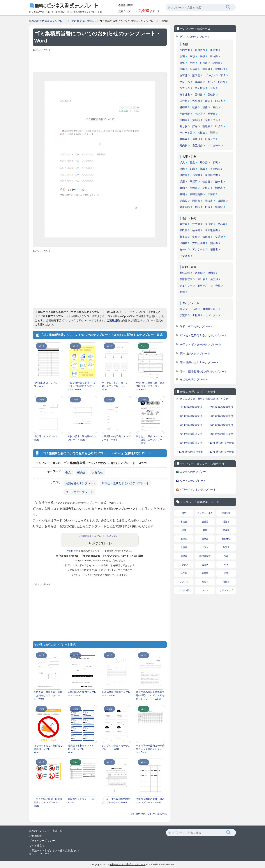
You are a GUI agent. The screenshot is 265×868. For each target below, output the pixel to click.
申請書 (206, 69)
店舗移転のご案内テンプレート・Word (82, 694)
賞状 (197, 207)
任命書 (206, 182)
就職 (202, 169)
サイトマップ (226, 590)
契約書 (194, 188)
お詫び (222, 82)
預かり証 (185, 114)
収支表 (183, 237)
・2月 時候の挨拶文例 (220, 407)
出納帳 (183, 243)
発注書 (183, 224)
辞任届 (206, 188)
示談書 (209, 201)
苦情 (223, 75)
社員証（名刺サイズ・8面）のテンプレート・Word (80, 749)
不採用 (194, 182)
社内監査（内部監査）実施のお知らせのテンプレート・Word (48, 695)
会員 (218, 286)
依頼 (192, 56)
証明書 (196, 75)
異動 (182, 188)
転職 (192, 169)
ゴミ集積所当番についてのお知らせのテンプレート (100, 536)
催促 (215, 107)
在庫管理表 (186, 279)
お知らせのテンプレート (81, 483)
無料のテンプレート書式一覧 (151, 814)
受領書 (199, 95)
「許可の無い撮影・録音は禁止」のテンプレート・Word (48, 802)
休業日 (196, 139)
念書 (226, 573)
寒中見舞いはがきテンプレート (199, 362)
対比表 (183, 139)
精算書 (214, 249)
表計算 (199, 114)
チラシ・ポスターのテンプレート (201, 344)
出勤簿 (211, 273)
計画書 (216, 63)
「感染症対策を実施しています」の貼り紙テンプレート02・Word (82, 386)
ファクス (184, 565)
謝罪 (213, 133)
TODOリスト (210, 309)
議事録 (199, 273)
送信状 (196, 120)
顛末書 (219, 101)
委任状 (211, 95)
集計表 (201, 279)
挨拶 (202, 56)
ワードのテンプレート (79, 492)
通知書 (226, 522)
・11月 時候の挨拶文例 (189, 452)
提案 (182, 69)
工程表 (196, 315)
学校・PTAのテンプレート (196, 326)
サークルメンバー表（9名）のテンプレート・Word (114, 386)
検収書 (196, 230)
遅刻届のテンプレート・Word (47, 438)
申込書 (214, 56)
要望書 (211, 114)
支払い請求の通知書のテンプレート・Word (82, 438)
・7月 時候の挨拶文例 (190, 434)
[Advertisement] (100, 61)
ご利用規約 (113, 320)
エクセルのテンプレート (194, 472)
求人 (182, 162)
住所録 (214, 279)
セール (183, 249)
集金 (195, 237)
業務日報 (185, 273)
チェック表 (186, 286)
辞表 (215, 162)
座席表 (211, 194)
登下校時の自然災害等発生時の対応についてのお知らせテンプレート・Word (150, 695)
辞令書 (204, 162)
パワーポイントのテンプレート (198, 489)
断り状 (183, 126)
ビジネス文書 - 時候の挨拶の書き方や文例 (204, 399)
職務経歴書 (211, 175)
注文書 (196, 224)
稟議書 (199, 82)
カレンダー (211, 315)
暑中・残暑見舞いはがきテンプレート (203, 371)
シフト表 (185, 88)
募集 (192, 162)
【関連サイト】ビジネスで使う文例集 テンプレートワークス (54, 852)
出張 (182, 63)
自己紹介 (197, 145)
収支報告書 (211, 230)
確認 (208, 101)
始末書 (219, 182)
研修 (205, 107)
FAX (226, 565)
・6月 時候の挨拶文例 (220, 425)
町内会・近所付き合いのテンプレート (126, 483)
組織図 (183, 201)
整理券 (206, 126)
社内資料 (200, 50)
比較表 (201, 133)
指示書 (194, 69)
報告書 (214, 50)
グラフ (205, 547)
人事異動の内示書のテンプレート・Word (116, 438)
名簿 (182, 292)
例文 (73, 21)
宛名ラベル (211, 120)
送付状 (183, 101)
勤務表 (219, 188)
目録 (208, 207)
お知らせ (92, 21)
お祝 (213, 88)
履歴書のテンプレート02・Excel (82, 801)
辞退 (195, 126)
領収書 (183, 230)
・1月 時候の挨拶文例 (190, 407)
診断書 (222, 201)
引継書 (183, 107)
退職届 (183, 175)
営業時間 (220, 69)
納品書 (222, 224)
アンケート (199, 249)
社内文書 (185, 50)
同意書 (196, 201)
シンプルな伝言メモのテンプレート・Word (116, 747)
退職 (182, 169)
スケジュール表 (189, 309)
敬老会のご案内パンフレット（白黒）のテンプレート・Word (150, 440)
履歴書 (196, 175)
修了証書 (185, 95)
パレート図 (186, 133)
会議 (182, 56)
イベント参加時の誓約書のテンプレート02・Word (116, 801)
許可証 (183, 75)
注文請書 (185, 256)
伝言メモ (210, 139)
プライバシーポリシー (42, 841)
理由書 (183, 120)
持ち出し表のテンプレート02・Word (48, 385)
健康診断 (185, 207)
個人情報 (200, 88)
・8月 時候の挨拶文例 (220, 434)
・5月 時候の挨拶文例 (190, 425)
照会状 (196, 101)
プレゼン (210, 75)
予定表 (183, 315)
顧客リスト (204, 286)
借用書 (206, 237)
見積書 (209, 224)
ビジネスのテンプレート (195, 37)
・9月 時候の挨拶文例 (190, 443)
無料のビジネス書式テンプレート (48, 21)
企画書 (204, 63)
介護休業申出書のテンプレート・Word (116, 694)
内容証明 (226, 513)
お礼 (210, 82)
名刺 (182, 194)
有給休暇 (215, 169)
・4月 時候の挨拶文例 (220, 416)
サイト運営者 (37, 846)
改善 (195, 107)
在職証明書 (196, 194)
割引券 (214, 243)
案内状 (183, 145)
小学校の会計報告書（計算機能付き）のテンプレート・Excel (150, 386)
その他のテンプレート (194, 379)
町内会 (81, 21)
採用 (182, 182)
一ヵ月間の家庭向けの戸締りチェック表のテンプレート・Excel (150, 749)
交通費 (219, 237)
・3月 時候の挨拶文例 (190, 416)
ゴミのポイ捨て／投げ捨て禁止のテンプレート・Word (48, 749)
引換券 (219, 126)
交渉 (192, 63)
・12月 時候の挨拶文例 (220, 452)
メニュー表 (214, 145)
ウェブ (205, 590)
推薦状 (219, 207)
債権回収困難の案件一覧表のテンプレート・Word (150, 801)
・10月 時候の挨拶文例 (220, 443)
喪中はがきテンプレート (195, 353)
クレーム (185, 82)
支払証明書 (199, 243)
